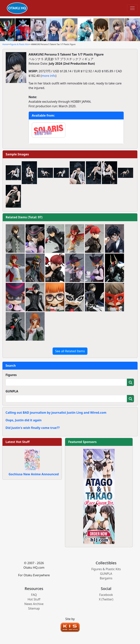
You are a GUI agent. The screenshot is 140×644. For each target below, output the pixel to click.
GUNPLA (12, 391)
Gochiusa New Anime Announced (34, 474)
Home (5, 44)
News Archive (34, 604)
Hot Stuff (34, 599)
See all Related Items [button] (70, 351)
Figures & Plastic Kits (19, 44)
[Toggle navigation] (132, 8)
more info (48, 76)
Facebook (106, 595)
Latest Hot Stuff (18, 442)
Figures (11, 375)
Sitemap (34, 608)
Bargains (106, 578)
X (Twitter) (106, 599)
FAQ (34, 595)
